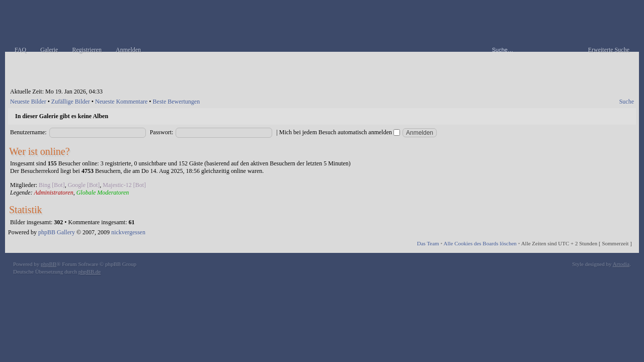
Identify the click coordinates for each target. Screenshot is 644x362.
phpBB (49, 264)
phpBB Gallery (57, 232)
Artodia (621, 264)
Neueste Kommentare (121, 102)
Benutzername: (28, 132)
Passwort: (162, 132)
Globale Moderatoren (103, 193)
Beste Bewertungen (177, 102)
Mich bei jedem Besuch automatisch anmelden (340, 132)
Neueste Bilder (28, 102)
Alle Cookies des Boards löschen (480, 243)
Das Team (428, 243)
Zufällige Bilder (71, 102)
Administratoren (53, 193)
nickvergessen (128, 232)
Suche (627, 102)
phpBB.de (90, 271)
